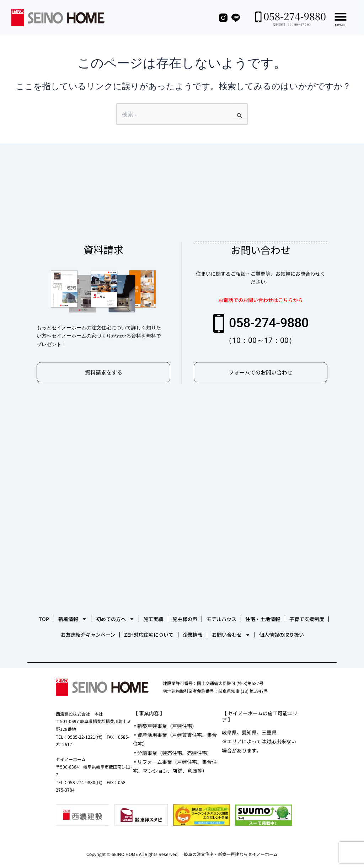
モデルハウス (291, 589)
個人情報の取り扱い (213, 632)
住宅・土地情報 (63, 611)
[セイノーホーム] (182, 476)
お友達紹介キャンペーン (182, 611)
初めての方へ (152, 589)
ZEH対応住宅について (254, 611)
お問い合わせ (151, 632)
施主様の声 (244, 589)
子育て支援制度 (117, 611)
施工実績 (202, 589)
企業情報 (308, 611)
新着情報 (99, 589)
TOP (60, 589)
